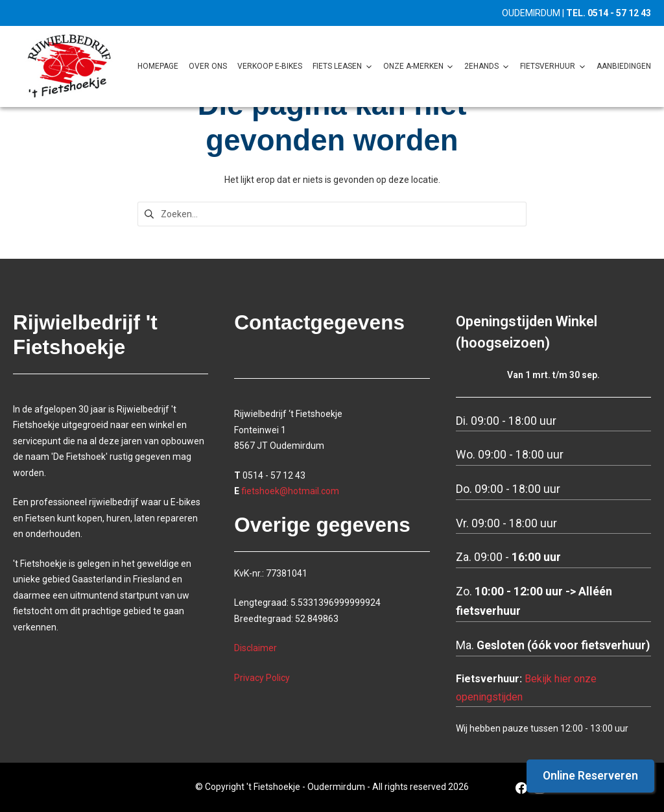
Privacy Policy (262, 678)
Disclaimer (255, 648)
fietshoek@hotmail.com (290, 491)
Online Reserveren (590, 776)
